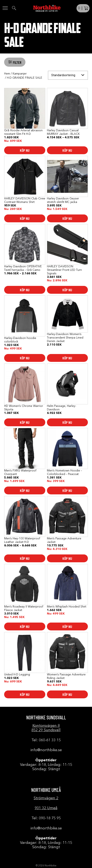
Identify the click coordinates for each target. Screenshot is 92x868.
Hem (7, 74)
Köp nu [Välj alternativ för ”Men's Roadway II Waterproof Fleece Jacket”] (25, 626)
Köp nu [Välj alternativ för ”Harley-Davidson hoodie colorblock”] (25, 358)
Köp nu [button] (67, 290)
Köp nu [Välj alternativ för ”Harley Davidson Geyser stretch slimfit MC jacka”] (67, 218)
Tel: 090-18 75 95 (46, 818)
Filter (17, 62)
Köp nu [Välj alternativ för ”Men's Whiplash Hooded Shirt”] (67, 626)
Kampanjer (20, 74)
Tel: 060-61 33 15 (46, 740)
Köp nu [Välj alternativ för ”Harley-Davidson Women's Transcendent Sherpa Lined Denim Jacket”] (67, 358)
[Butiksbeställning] (68, 75)
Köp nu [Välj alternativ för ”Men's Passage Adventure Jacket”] (67, 558)
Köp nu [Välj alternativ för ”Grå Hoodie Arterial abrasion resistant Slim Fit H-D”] (25, 150)
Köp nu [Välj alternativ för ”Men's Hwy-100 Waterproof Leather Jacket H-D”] (25, 558)
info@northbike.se (46, 750)
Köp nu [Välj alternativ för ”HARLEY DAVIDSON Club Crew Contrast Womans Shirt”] (25, 218)
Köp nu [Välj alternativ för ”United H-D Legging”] (25, 694)
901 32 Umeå (46, 808)
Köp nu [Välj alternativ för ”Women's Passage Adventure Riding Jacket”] (67, 694)
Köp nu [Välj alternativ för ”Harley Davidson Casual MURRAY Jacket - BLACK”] (67, 150)
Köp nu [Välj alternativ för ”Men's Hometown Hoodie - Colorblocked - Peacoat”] (67, 490)
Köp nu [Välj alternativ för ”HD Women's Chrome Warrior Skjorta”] (25, 422)
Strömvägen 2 (46, 798)
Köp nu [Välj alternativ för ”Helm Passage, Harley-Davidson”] (67, 422)
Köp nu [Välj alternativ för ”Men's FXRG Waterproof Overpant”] (25, 490)
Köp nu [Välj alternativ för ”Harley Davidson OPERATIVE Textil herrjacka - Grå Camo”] (25, 290)
